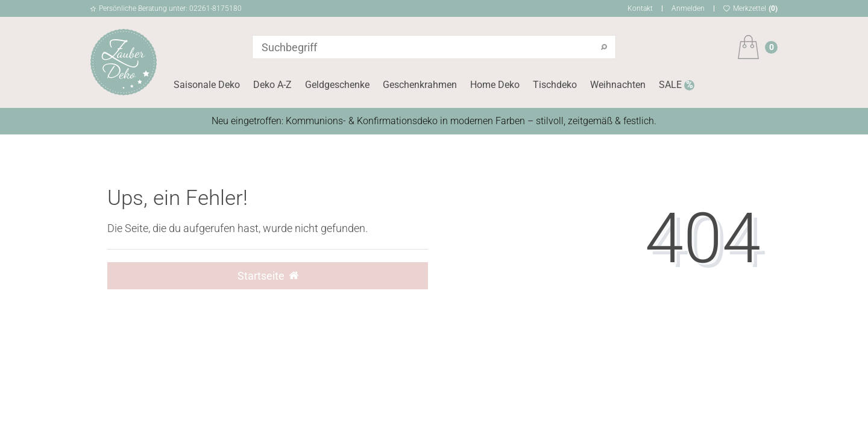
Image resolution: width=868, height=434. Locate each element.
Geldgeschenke (337, 85)
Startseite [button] (268, 276)
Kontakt (640, 8)
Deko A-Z (272, 85)
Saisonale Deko (207, 85)
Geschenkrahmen (420, 85)
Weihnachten (618, 85)
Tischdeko (555, 85)
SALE (671, 85)
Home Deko (495, 85)
